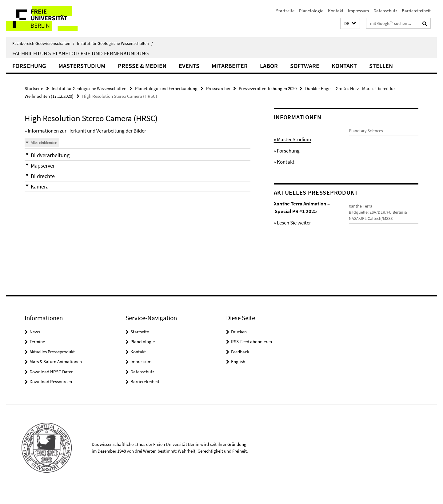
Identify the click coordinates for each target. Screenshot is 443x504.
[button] (350, 24)
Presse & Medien (142, 66)
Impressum (358, 11)
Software (305, 66)
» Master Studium (292, 139)
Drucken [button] (239, 344)
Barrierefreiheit (416, 11)
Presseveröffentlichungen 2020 (268, 88)
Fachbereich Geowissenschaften (43, 43)
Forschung (29, 66)
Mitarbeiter (230, 66)
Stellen (381, 66)
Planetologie (311, 11)
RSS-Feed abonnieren (251, 354)
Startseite (285, 11)
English (238, 374)
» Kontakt (284, 162)
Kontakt (336, 11)
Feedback (240, 364)
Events (189, 66)
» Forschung (287, 151)
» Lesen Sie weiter (292, 223)
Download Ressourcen (51, 394)
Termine (37, 354)
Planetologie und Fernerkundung (166, 88)
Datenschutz (385, 11)
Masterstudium (82, 66)
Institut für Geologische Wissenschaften (115, 43)
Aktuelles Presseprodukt (52, 364)
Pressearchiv (218, 88)
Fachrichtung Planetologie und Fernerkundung (81, 53)
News (35, 344)
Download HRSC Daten (52, 384)
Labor (269, 66)
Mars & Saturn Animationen (56, 374)
